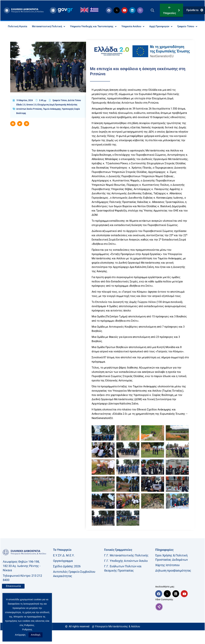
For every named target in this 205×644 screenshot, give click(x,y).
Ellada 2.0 (21, 112)
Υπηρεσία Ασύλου (147, 26)
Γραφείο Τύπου (102, 34)
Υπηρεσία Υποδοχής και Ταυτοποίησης (105, 26)
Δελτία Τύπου (74, 108)
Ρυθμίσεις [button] (27, 629)
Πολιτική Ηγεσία (26, 26)
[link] (179, 614)
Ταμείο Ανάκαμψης (52, 117)
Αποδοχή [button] (36, 635)
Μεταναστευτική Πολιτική (58, 26)
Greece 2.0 (31, 112)
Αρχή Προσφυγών (177, 26)
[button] (153, 10)
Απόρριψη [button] (20, 635)
